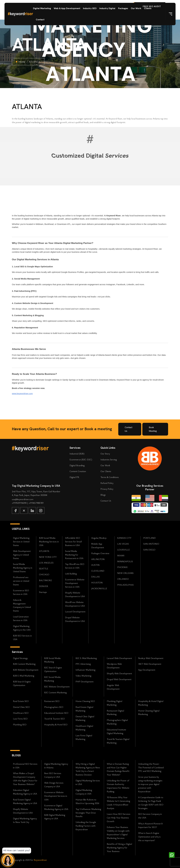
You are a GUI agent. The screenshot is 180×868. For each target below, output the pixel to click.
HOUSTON (97, 583)
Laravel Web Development (119, 658)
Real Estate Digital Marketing (84, 709)
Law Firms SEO (20, 719)
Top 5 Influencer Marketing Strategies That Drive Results (88, 813)
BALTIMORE (45, 580)
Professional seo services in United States (21, 581)
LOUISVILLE (124, 550)
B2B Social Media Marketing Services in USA (49, 542)
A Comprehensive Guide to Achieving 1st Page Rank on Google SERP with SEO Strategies (151, 803)
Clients (148, 8)
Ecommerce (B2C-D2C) (81, 459)
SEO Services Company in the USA (150, 816)
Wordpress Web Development (114, 666)
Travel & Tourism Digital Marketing (118, 741)
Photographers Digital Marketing (117, 722)
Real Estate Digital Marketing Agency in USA (25, 801)
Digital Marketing (42, 8)
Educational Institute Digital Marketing (116, 731)
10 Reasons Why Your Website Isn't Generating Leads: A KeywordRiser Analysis (118, 803)
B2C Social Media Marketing (52, 679)
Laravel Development (75, 612)
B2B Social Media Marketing (52, 660)
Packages (123, 8)
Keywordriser (40, 860)
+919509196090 (20, 503)
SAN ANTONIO (151, 544)
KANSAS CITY (124, 538)
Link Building (71, 574)
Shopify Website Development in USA (75, 594)
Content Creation (78, 471)
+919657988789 (36, 503)
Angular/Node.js (99, 538)
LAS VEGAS (123, 544)
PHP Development (85, 682)
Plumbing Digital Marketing (114, 703)
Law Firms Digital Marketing (84, 737)
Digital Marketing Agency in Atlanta (56, 766)
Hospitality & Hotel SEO (56, 725)
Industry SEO (90, 8)
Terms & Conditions (110, 477)
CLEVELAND (98, 571)
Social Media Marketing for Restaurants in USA (74, 555)
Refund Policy (107, 483)
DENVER (44, 586)
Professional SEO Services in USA (25, 766)
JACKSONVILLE (99, 588)
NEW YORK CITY (48, 557)
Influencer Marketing (85, 670)
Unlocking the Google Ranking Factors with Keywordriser (86, 826)
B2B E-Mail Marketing (24, 676)
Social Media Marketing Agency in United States (23, 568)
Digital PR (74, 477)
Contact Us (106, 501)
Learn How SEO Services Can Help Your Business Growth (119, 818)
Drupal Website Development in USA (75, 619)
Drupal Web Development (119, 679)
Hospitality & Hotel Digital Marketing (151, 703)
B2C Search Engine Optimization (53, 669)
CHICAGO (44, 574)
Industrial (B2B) (77, 454)
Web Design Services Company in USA (54, 785)
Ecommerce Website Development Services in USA (75, 583)
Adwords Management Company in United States (22, 605)
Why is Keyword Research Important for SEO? (150, 825)
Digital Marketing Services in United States (21, 542)
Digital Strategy (20, 658)
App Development (147, 670)
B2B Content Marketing (24, 664)
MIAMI (121, 556)
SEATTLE (44, 569)
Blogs (103, 495)
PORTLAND (149, 538)
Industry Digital (107, 8)
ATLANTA (44, 551)
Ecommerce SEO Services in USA (21, 592)
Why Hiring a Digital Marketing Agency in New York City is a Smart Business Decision (88, 769)
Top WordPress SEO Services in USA (75, 566)
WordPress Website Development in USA (75, 604)
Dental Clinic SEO (21, 707)
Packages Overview (100, 553)
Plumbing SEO (20, 725)
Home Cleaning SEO (85, 701)
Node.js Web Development (151, 658)
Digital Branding (77, 465)
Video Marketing (83, 676)
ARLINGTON (98, 559)
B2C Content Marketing (55, 692)
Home (22, 62)
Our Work (136, 8)
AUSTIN (95, 565)
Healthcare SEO (21, 713)
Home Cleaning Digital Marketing (149, 712)
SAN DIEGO (149, 550)
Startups (43, 592)
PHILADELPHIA (125, 585)
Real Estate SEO (21, 701)
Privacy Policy (107, 489)
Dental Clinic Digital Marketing (85, 718)
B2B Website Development (26, 670)
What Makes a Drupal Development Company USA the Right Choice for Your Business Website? (25, 779)
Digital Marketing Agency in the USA (22, 628)
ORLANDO (123, 579)
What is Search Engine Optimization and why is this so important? (149, 837)
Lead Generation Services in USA (21, 618)
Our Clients (106, 471)
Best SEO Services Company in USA (53, 775)
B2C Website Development (57, 687)
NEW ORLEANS (125, 573)
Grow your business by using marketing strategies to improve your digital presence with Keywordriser (150, 784)
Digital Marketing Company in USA (84, 792)
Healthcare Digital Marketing (84, 728)
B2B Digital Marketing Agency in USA (55, 817)
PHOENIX (122, 567)
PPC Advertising (83, 664)
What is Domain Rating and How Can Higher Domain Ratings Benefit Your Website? (118, 769)
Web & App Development (67, 8)
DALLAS (95, 577)
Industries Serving (109, 459)
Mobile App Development (98, 546)
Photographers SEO (54, 707)
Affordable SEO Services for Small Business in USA (73, 542)
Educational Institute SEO (56, 713)
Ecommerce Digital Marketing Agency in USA (56, 807)
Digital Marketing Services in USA (88, 782)
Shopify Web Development (119, 673)
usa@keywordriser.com (23, 499)
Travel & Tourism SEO (55, 719)
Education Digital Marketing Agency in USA (25, 792)
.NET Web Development (150, 664)
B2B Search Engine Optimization (22, 683)
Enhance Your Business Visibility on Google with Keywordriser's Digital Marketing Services (118, 833)
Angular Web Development (113, 687)
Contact (40, 20)
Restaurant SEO (52, 701)
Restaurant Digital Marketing (115, 712)
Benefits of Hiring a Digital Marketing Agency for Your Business (119, 848)
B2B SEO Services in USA (22, 637)
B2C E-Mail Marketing (86, 658)
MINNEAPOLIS (125, 561)
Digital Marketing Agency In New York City (25, 820)
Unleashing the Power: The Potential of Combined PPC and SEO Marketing (151, 767)
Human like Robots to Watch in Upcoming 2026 (87, 801)
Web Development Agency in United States (22, 555)
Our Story (105, 454)
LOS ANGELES (46, 563)
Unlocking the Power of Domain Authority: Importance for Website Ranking (118, 786)
